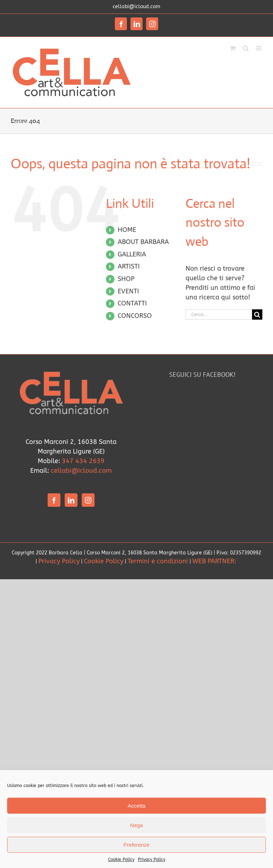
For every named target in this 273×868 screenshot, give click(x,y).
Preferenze (136, 845)
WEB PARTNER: (215, 561)
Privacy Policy (152, 859)
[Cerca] (257, 314)
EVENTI (128, 291)
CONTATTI (132, 303)
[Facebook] (54, 500)
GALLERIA (132, 254)
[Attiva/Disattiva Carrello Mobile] (233, 48)
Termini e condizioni (158, 561)
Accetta (136, 806)
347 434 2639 (83, 461)
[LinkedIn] (71, 500)
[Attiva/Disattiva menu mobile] (259, 48)
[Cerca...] (219, 314)
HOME (127, 230)
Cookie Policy (121, 859)
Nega (136, 825)
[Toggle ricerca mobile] (246, 48)
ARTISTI (129, 266)
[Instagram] (88, 500)
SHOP (126, 279)
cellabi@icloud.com (136, 7)
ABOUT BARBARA (143, 242)
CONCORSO (135, 316)
